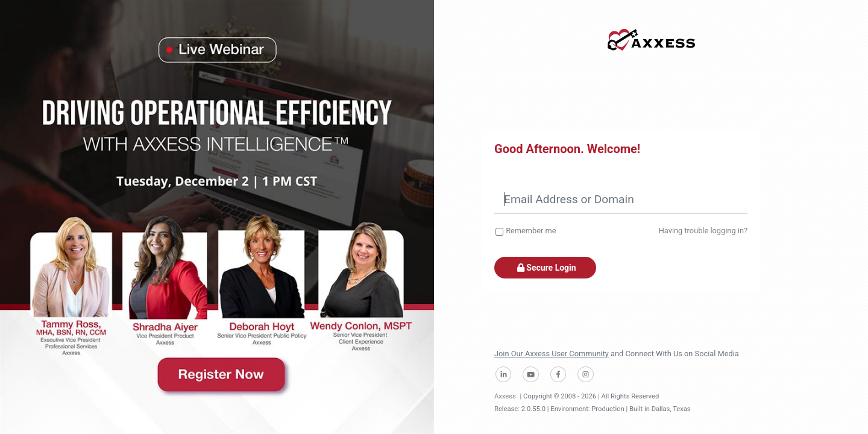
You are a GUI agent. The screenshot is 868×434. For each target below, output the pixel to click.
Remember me (531, 231)
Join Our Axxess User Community (552, 354)
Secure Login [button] (545, 268)
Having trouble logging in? (703, 231)
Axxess (505, 396)
